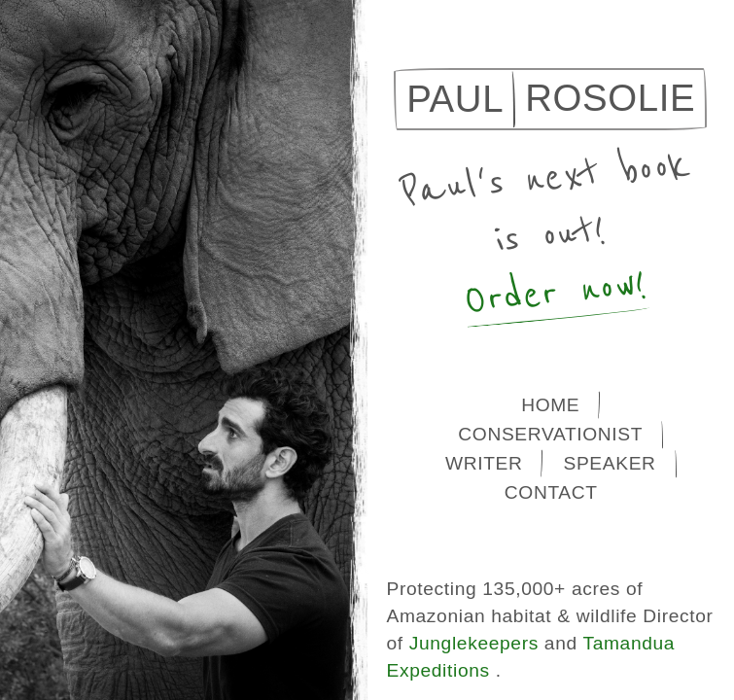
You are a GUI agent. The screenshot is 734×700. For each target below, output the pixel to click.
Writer (484, 463)
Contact (551, 492)
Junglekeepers (474, 643)
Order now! (555, 293)
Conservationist (550, 434)
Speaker (609, 463)
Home (550, 405)
